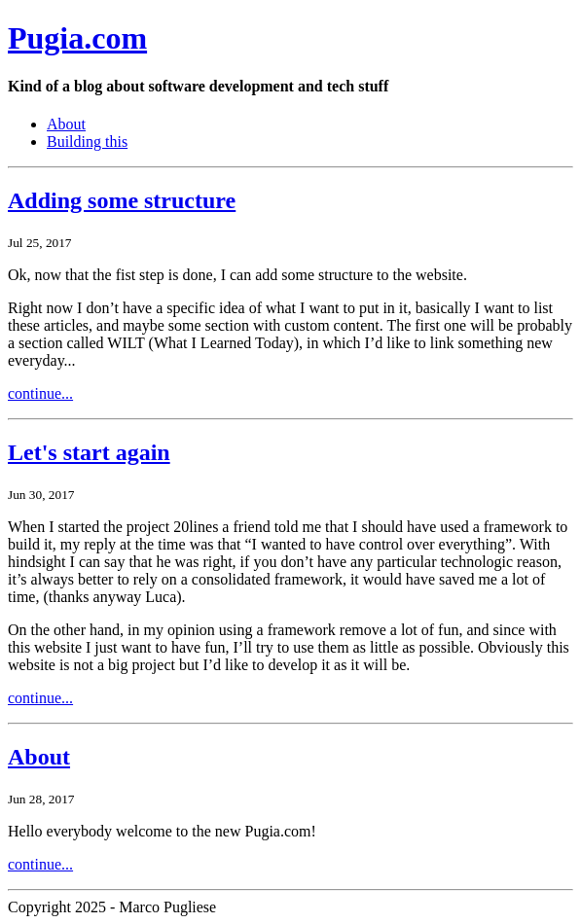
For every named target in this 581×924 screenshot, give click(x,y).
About (66, 124)
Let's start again (89, 452)
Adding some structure (122, 200)
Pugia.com (77, 38)
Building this (87, 142)
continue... (40, 393)
